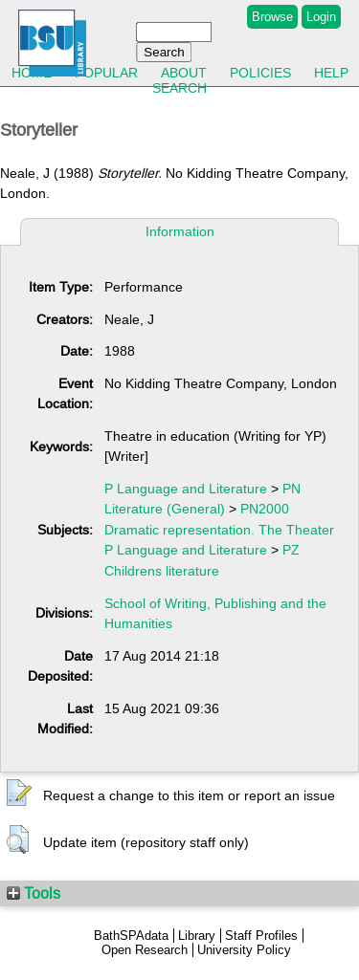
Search (179, 88)
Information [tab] (180, 231)
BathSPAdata (131, 936)
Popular (106, 73)
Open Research (145, 950)
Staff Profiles (261, 936)
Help (331, 73)
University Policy (244, 950)
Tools (34, 893)
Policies (260, 73)
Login (321, 17)
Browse (272, 17)
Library (197, 936)
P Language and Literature (186, 489)
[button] (19, 794)
